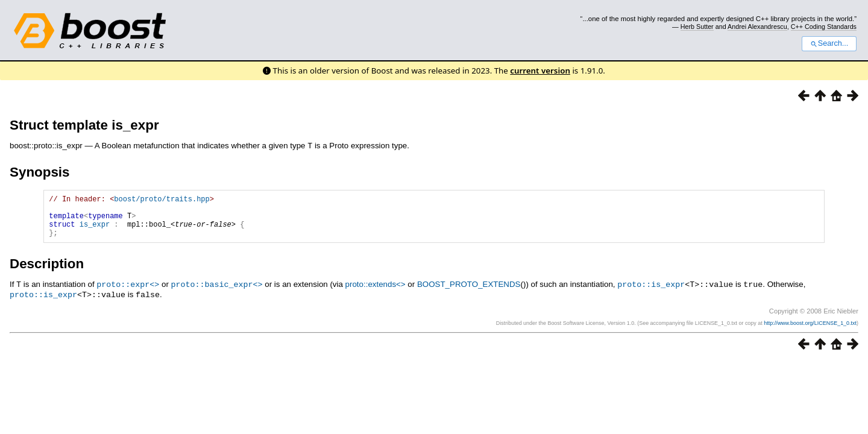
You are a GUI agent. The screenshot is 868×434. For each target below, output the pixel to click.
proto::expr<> (128, 292)
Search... (829, 43)
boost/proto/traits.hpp (162, 200)
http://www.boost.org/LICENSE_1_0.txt (810, 330)
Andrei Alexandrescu (757, 27)
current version (540, 71)
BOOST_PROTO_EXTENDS (469, 293)
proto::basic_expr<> (217, 292)
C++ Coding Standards (824, 27)
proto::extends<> (376, 293)
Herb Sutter (697, 27)
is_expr (95, 231)
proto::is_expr (651, 292)
